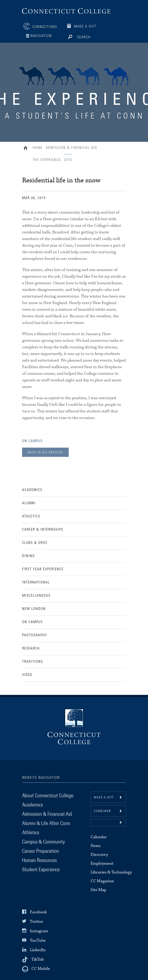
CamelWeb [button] (102, 811)
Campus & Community (43, 842)
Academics (32, 805)
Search (84, 36)
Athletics (31, 833)
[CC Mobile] (36, 969)
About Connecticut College (48, 796)
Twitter (37, 921)
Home (27, 148)
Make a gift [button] (104, 797)
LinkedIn (38, 950)
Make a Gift (85, 26)
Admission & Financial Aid (71, 148)
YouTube (38, 940)
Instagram (39, 931)
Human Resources (39, 860)
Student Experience (41, 870)
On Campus (32, 441)
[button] (108, 822)
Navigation (41, 36)
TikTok (38, 959)
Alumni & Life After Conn (46, 823)
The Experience (47, 160)
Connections (45, 27)
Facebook (38, 912)
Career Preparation (41, 851)
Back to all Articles (45, 452)
